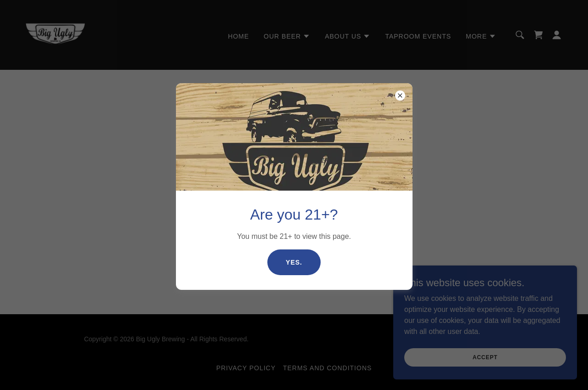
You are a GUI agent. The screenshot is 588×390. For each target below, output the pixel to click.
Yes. (294, 262)
